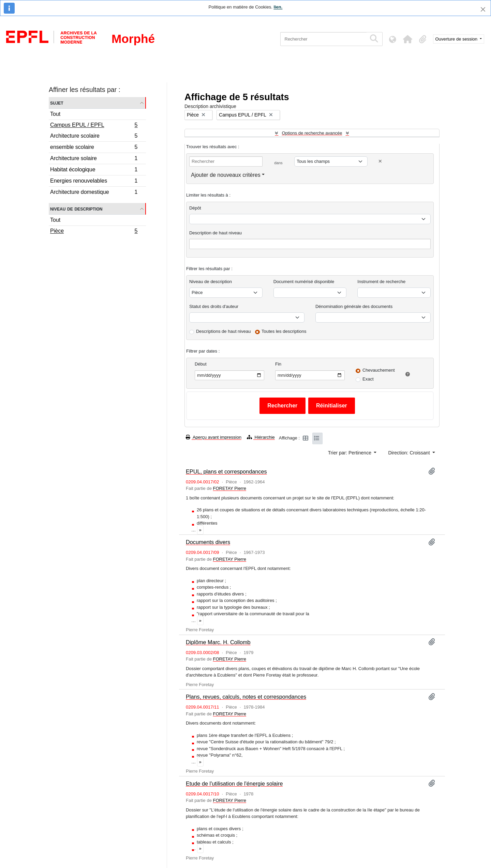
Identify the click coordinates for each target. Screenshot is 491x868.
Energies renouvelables (94, 182)
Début (201, 364)
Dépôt (195, 208)
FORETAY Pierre (229, 488)
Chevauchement (379, 370)
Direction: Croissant (410, 453)
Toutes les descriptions (284, 331)
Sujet (57, 103)
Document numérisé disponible (304, 282)
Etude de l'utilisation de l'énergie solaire (234, 784)
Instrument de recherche (381, 282)
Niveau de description (76, 209)
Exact (368, 379)
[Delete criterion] (380, 161)
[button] (408, 39)
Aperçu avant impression (214, 437)
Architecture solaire (94, 159)
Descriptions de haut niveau (223, 331)
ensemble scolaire (94, 148)
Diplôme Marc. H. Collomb (218, 642)
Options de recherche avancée (312, 133)
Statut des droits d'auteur (214, 306)
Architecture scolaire (94, 137)
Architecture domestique (94, 193)
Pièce (94, 232)
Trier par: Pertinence (350, 453)
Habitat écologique (94, 170)
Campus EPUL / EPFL (94, 126)
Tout (55, 114)
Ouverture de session (457, 39)
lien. (278, 7)
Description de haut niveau (215, 233)
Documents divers (208, 542)
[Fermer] (483, 9)
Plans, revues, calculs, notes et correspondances (246, 697)
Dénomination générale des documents (354, 306)
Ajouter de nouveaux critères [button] (226, 175)
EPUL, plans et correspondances (226, 471)
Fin (278, 364)
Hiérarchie (261, 437)
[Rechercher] (323, 39)
